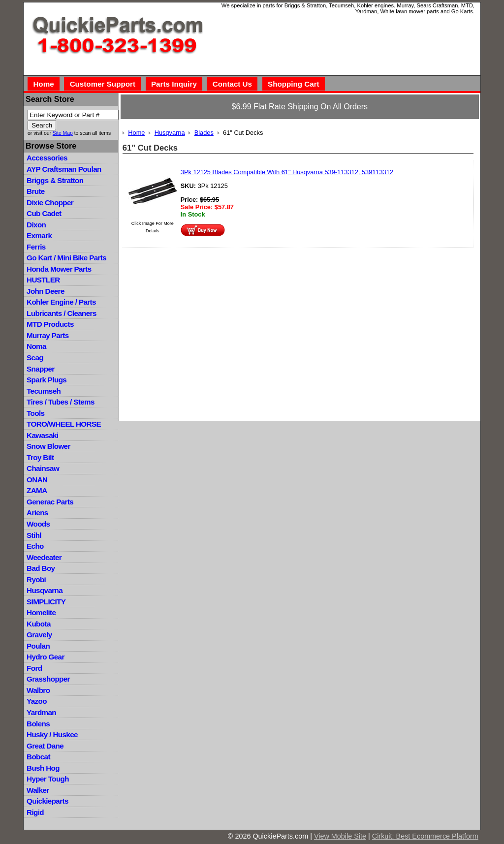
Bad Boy (41, 568)
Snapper (41, 369)
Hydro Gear (46, 657)
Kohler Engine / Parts (61, 302)
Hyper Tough (48, 779)
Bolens (38, 724)
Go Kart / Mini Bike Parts (66, 258)
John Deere (46, 291)
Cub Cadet (44, 213)
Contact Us (232, 84)
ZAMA (37, 490)
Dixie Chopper (50, 203)
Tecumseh (44, 391)
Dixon (36, 225)
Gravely (39, 635)
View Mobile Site (340, 836)
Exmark (39, 235)
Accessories (47, 158)
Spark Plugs (47, 380)
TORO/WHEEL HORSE (64, 424)
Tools (35, 413)
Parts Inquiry (174, 84)
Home (43, 84)
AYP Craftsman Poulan (64, 169)
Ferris (36, 247)
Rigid (35, 812)
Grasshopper (48, 679)
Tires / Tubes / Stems (61, 402)
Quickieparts (47, 801)
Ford (34, 668)
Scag (35, 358)
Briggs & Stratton (55, 180)
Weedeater (44, 557)
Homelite (41, 612)
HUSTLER (43, 280)
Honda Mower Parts (59, 269)
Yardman (41, 712)
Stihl (34, 535)
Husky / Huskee (52, 735)
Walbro (38, 690)
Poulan (38, 646)
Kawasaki (42, 435)
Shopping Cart (294, 84)
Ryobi (36, 579)
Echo (35, 546)
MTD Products (50, 324)
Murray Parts (48, 335)
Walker (38, 790)
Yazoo (37, 701)
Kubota (39, 624)
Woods (38, 524)
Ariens (37, 513)
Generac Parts (50, 502)
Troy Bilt (40, 457)
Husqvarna (45, 590)
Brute (36, 191)
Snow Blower (48, 446)
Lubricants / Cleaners (62, 313)
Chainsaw (43, 468)
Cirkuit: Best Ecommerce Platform (425, 836)
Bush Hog (43, 768)
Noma (36, 346)
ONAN (37, 480)
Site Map (63, 133)
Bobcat (38, 757)
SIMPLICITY (46, 602)
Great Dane (45, 746)
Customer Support (103, 84)
